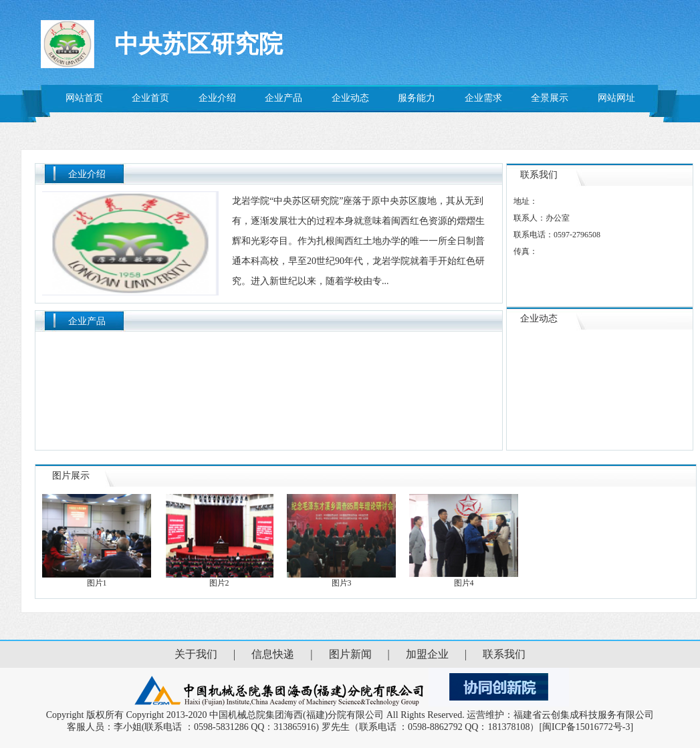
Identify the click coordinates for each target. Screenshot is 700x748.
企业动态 (350, 98)
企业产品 (283, 98)
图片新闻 (350, 654)
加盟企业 (427, 654)
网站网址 (616, 98)
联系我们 (504, 654)
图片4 (464, 579)
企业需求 (483, 98)
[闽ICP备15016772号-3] (586, 727)
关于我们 (196, 654)
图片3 (342, 579)
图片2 (220, 579)
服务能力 (417, 98)
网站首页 (84, 98)
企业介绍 (217, 98)
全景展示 (550, 98)
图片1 (97, 579)
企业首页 (150, 98)
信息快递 (273, 654)
